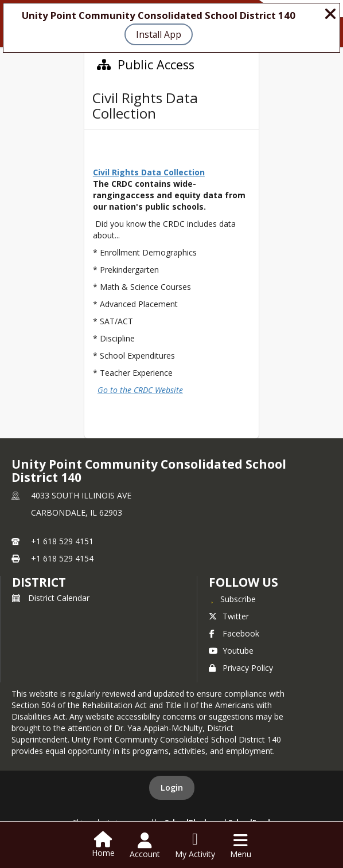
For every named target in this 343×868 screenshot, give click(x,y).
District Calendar (51, 598)
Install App (159, 34)
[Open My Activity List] (195, 846)
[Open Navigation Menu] (241, 846)
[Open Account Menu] (145, 846)
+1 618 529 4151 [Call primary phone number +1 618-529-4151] (62, 541)
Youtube (231, 651)
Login (172, 788)
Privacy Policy (241, 668)
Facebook (234, 633)
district (39, 582)
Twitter (229, 616)
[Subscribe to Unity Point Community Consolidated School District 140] (232, 599)
